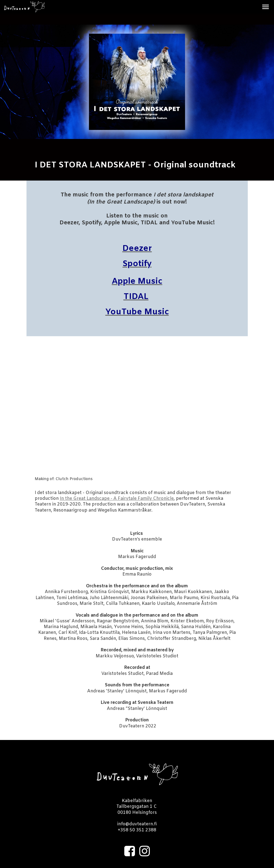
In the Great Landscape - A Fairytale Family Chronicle (117, 499)
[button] (266, 7)
